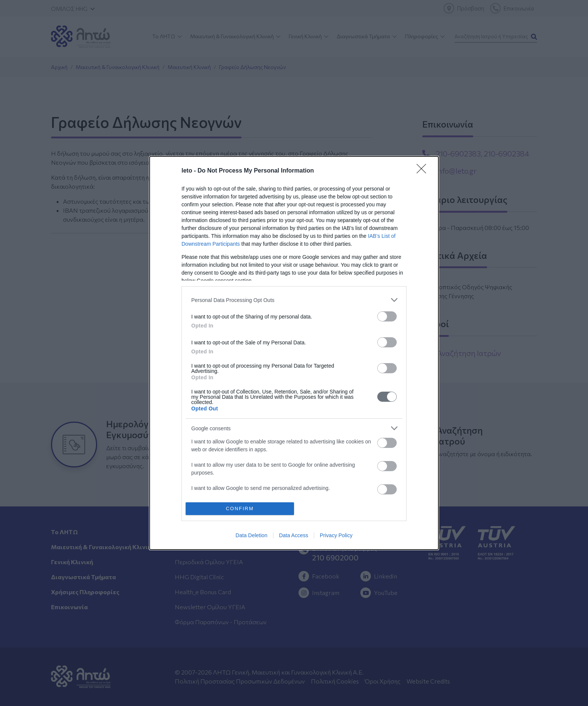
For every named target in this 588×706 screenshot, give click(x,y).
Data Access (294, 535)
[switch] (387, 316)
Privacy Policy (336, 535)
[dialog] (294, 353)
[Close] (424, 171)
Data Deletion (251, 535)
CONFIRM (240, 508)
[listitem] (294, 300)
